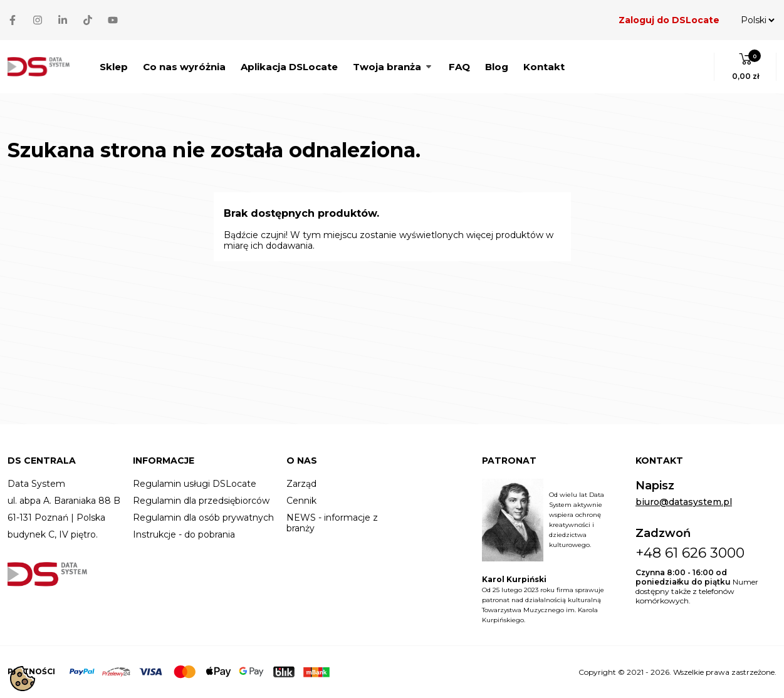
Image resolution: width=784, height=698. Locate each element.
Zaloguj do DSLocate (669, 20)
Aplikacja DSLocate (289, 67)
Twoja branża (393, 67)
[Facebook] (13, 20)
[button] (745, 67)
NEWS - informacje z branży (332, 523)
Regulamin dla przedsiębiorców (201, 501)
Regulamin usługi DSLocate (195, 484)
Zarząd (301, 484)
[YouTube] (113, 20)
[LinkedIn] (63, 20)
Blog (497, 67)
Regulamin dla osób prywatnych (203, 518)
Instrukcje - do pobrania (184, 535)
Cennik (301, 501)
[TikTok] (88, 20)
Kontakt (544, 67)
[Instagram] (38, 20)
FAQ (459, 67)
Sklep (114, 67)
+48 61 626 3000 (690, 553)
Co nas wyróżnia (184, 67)
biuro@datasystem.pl (684, 502)
